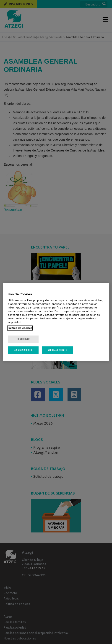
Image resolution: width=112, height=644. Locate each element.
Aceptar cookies (23, 350)
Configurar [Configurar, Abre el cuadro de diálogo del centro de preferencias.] (23, 339)
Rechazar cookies (57, 350)
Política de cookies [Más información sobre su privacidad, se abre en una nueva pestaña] (20, 328)
